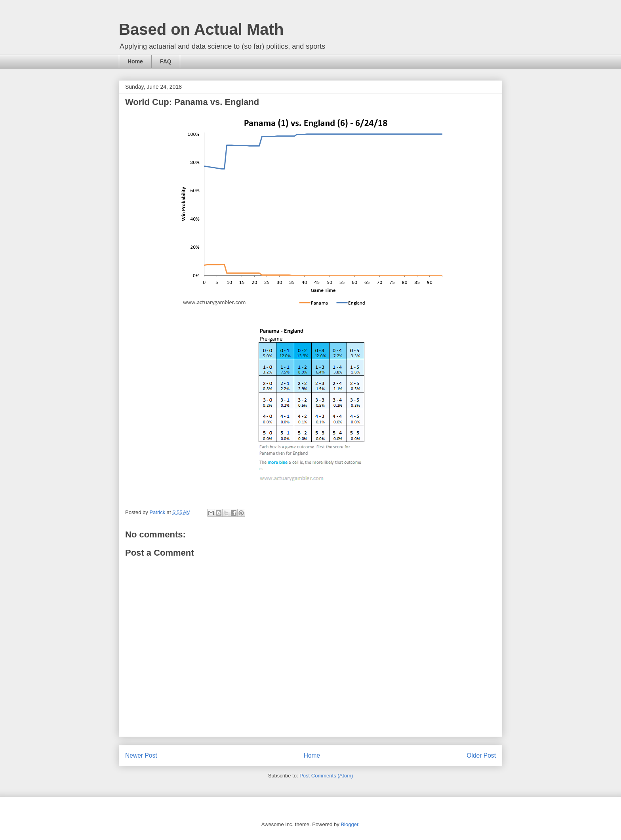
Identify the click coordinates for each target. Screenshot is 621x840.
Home (135, 61)
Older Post (481, 755)
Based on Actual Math (201, 29)
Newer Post (141, 755)
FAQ (166, 61)
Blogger (349, 824)
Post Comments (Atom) (326, 776)
